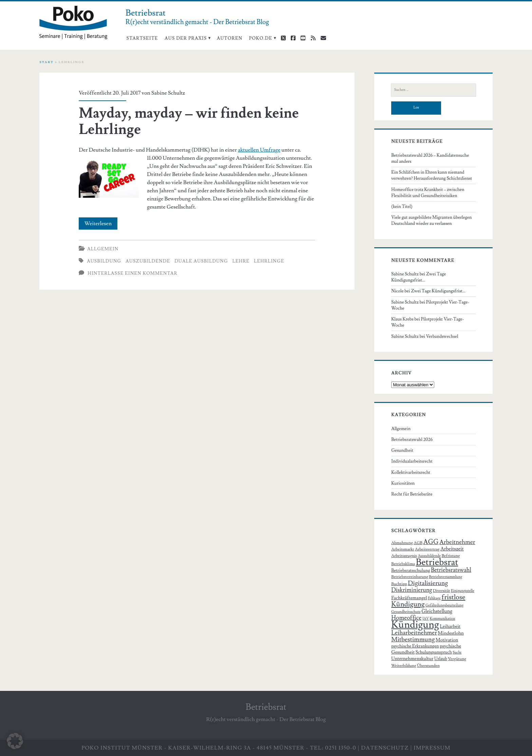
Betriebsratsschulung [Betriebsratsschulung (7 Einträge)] (411, 570)
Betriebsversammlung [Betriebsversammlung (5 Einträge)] (445, 577)
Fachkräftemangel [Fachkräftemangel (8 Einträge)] (409, 598)
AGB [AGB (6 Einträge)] (418, 543)
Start (46, 62)
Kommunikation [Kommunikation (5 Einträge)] (442, 619)
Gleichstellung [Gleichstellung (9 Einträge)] (437, 611)
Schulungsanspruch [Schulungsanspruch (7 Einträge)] (434, 652)
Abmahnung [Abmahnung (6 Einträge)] (402, 543)
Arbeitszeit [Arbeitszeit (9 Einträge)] (452, 549)
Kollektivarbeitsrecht (411, 472)
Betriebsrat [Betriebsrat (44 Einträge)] (437, 562)
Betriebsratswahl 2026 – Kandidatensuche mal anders (430, 158)
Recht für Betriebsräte (412, 494)
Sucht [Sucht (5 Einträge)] (457, 653)
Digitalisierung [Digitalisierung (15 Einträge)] (428, 583)
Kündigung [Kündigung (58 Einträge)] (415, 625)
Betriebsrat (266, 707)
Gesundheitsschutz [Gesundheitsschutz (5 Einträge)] (406, 612)
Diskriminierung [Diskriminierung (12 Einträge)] (412, 590)
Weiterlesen (101, 224)
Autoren (230, 38)
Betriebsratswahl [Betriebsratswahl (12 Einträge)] (451, 570)
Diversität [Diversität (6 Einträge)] (441, 591)
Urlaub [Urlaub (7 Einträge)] (441, 659)
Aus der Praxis (186, 38)
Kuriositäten (403, 483)
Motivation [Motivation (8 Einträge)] (447, 640)
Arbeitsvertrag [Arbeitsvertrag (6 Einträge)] (427, 549)
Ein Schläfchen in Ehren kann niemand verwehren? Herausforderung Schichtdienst (432, 175)
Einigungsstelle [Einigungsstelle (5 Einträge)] (463, 591)
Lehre (241, 261)
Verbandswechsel (442, 336)
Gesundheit (402, 450)
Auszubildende (148, 261)
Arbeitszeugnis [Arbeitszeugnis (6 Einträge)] (404, 556)
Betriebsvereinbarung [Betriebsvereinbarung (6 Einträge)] (410, 577)
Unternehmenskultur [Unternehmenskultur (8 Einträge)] (412, 659)
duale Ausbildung (201, 261)
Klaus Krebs (402, 319)
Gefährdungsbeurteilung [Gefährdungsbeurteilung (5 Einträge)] (444, 605)
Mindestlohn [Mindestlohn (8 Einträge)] (451, 633)
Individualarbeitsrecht (412, 461)
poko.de (261, 38)
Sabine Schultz (168, 93)
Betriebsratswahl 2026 (412, 440)
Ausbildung (104, 261)
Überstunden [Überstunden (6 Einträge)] (428, 666)
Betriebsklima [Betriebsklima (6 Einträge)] (403, 564)
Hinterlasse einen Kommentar (132, 273)
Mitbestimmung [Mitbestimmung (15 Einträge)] (413, 639)
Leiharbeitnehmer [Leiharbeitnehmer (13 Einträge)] (414, 633)
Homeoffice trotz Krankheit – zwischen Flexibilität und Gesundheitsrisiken (428, 193)
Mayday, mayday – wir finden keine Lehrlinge (189, 121)
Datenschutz (385, 748)
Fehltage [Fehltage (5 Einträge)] (434, 598)
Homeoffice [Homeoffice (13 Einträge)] (406, 618)
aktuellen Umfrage (259, 150)
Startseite (142, 38)
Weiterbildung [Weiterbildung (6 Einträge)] (404, 666)
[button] (15, 741)
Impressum (432, 748)
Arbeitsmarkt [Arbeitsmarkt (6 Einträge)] (403, 549)
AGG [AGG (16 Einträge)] (431, 542)
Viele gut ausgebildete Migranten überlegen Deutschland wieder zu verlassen (431, 220)
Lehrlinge (269, 261)
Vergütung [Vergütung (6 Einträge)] (457, 659)
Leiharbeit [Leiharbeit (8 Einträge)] (450, 626)
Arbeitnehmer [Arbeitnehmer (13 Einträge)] (457, 542)
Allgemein (103, 249)
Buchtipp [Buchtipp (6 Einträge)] (399, 584)
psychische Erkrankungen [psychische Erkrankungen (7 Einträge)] (415, 646)
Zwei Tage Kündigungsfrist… (438, 291)
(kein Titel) (402, 207)
